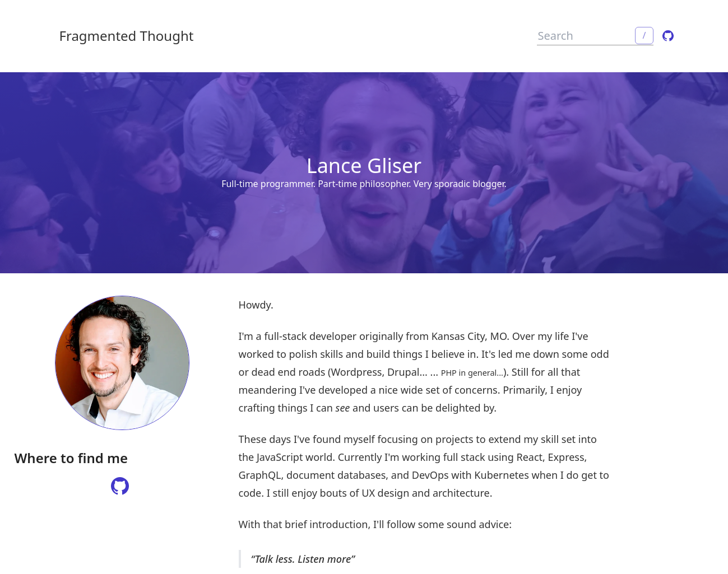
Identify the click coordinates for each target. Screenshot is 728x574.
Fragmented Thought (127, 36)
